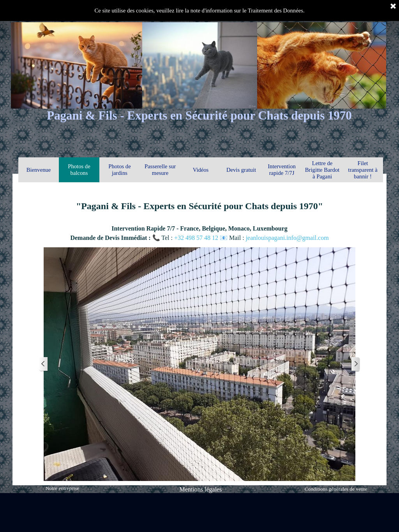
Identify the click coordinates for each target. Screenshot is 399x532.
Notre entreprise (62, 488)
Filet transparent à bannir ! (363, 170)
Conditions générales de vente (336, 489)
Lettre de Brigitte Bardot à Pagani (322, 170)
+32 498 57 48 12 (197, 238)
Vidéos (201, 170)
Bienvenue (39, 170)
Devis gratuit (241, 170)
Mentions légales (201, 489)
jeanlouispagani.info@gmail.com (287, 238)
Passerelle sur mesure (160, 170)
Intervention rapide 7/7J (282, 170)
